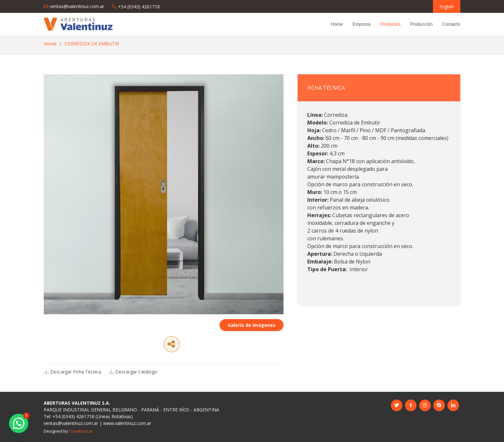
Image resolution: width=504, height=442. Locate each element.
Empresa (362, 24)
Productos (390, 24)
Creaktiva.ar (81, 431)
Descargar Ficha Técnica (76, 379)
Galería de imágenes (252, 332)
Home (337, 24)
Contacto (451, 24)
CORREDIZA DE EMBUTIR (92, 44)
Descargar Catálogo (136, 379)
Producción (421, 24)
